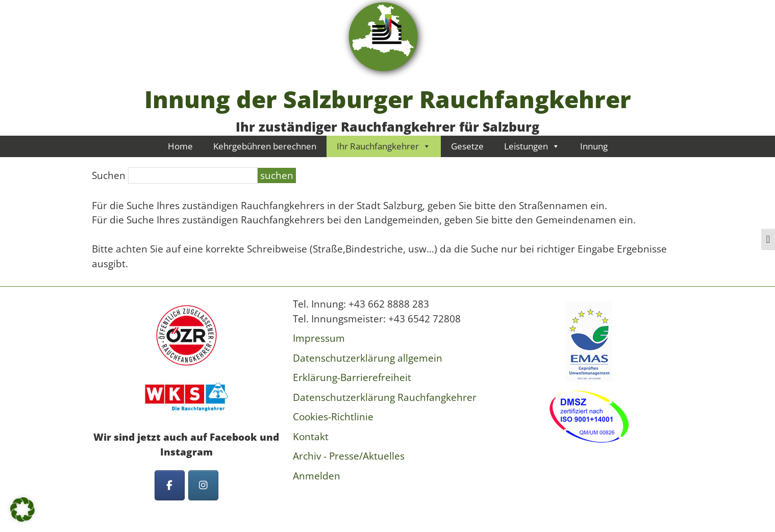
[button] (22, 510)
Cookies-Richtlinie (333, 417)
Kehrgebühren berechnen (265, 146)
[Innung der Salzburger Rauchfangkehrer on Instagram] (203, 485)
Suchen (109, 175)
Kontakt (311, 437)
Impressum (319, 338)
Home (180, 146)
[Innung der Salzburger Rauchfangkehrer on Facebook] (170, 485)
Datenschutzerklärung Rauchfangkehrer (385, 397)
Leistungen (532, 146)
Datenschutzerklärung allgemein (368, 358)
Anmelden (317, 476)
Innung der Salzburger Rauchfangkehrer (388, 99)
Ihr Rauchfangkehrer (384, 146)
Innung (594, 146)
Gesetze (467, 146)
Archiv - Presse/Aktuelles (349, 456)
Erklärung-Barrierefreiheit (352, 377)
